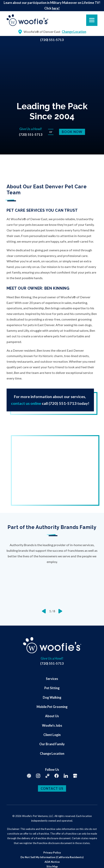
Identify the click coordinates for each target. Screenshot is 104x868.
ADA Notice (52, 862)
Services (52, 679)
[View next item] (60, 611)
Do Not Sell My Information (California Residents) (52, 857)
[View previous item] (44, 611)
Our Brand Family (52, 744)
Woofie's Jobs (52, 725)
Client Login (52, 735)
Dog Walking (52, 697)
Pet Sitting (52, 688)
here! (56, 8)
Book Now (72, 132)
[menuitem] (52, 679)
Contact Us (52, 788)
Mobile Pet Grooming (52, 707)
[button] (8, 860)
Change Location (52, 753)
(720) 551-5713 (52, 40)
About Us (52, 716)
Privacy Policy (52, 853)
